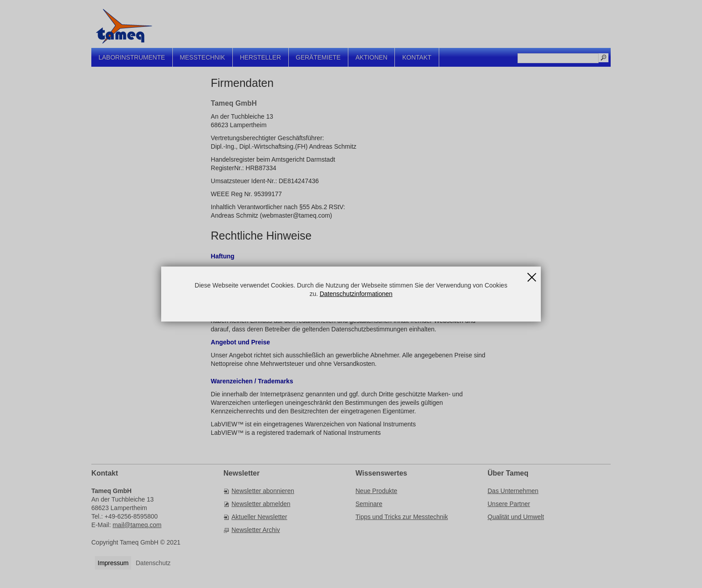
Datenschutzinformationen (356, 294)
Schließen (532, 274)
